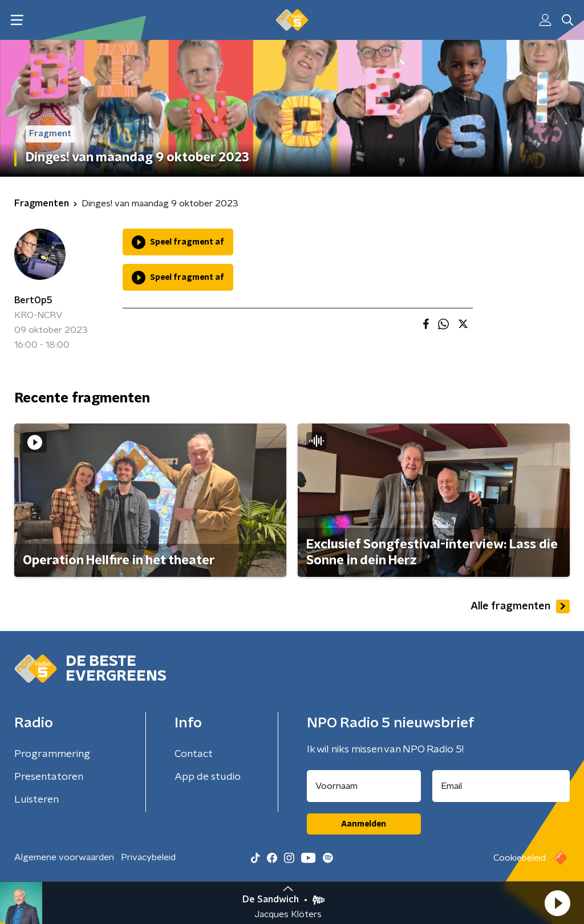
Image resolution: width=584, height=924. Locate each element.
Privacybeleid (148, 857)
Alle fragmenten (520, 606)
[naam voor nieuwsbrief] (364, 786)
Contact (194, 754)
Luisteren (36, 800)
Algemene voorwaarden (64, 857)
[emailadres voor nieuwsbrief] (501, 786)
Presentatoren (49, 777)
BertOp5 (33, 300)
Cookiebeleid (520, 858)
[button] (557, 903)
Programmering (52, 754)
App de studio (208, 777)
